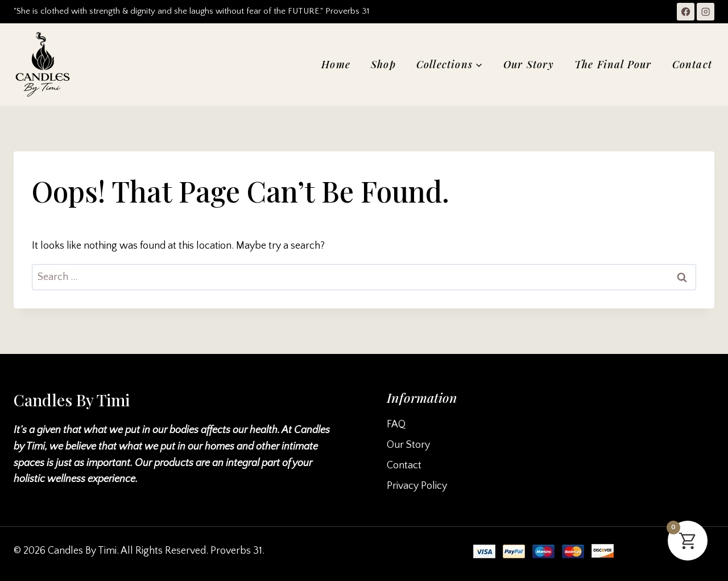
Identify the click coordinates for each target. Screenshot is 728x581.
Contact (692, 64)
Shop (383, 64)
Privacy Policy (417, 486)
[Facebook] (686, 12)
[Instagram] (706, 12)
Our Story (529, 64)
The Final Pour (613, 64)
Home (336, 64)
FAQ (396, 425)
